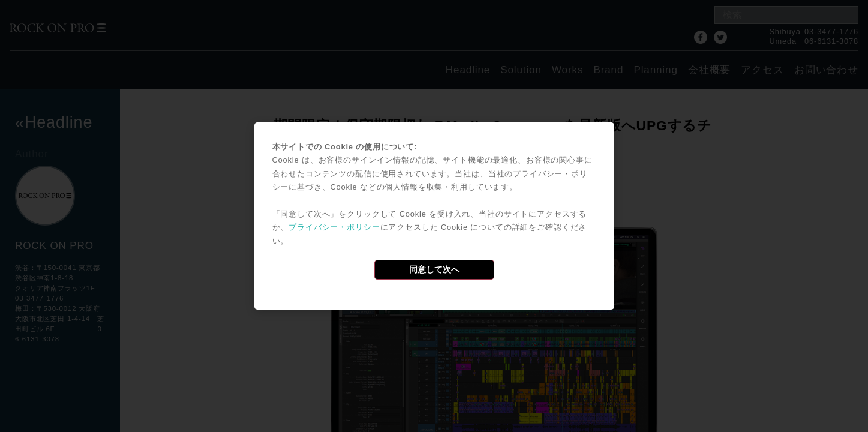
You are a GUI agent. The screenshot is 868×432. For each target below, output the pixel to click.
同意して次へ (434, 269)
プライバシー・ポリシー (334, 227)
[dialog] (434, 216)
